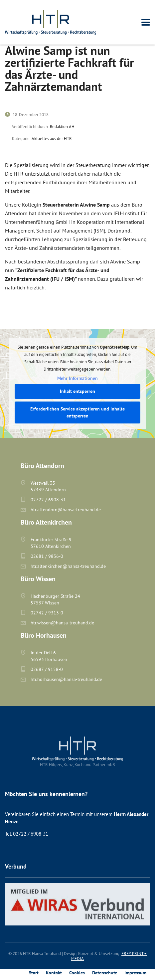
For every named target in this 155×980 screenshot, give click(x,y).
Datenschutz (105, 973)
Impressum (135, 973)
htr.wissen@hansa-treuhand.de (62, 623)
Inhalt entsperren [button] (77, 391)
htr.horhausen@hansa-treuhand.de (66, 679)
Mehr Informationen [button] (77, 378)
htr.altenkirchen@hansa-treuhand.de (68, 566)
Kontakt (54, 973)
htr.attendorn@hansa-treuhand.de (66, 510)
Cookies (77, 973)
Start (34, 973)
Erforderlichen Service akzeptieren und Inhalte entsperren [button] (77, 412)
